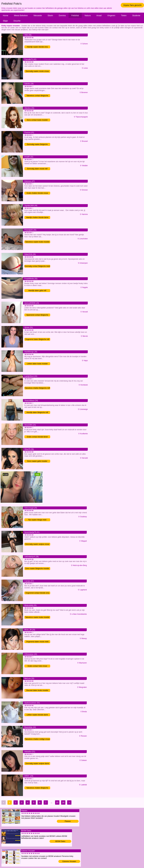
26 (63, 802)
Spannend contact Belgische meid (37, 315)
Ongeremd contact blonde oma (37, 593)
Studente (136, 15)
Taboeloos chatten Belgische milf (37, 388)
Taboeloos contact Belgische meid (37, 96)
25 (57, 802)
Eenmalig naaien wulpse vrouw (37, 544)
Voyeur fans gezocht (132, 5)
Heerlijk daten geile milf (37, 291)
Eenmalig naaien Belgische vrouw (37, 145)
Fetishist (75, 15)
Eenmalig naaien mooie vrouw (37, 71)
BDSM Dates (60, 841)
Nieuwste (38, 15)
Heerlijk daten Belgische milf (37, 412)
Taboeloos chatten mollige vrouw (37, 739)
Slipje (5, 21)
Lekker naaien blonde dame (37, 715)
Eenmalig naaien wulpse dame (37, 763)
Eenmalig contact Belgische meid (37, 266)
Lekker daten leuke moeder (37, 364)
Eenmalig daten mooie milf (37, 169)
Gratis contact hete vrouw (37, 666)
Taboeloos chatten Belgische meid (37, 788)
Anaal (99, 15)
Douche (17, 21)
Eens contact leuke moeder (37, 120)
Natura (88, 15)
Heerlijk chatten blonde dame (37, 217)
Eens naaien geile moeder (37, 461)
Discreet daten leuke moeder (37, 690)
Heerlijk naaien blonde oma (37, 47)
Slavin (50, 15)
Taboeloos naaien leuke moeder (37, 242)
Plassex (68, 821)
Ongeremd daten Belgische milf (37, 339)
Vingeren (111, 15)
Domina (62, 15)
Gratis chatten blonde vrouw (37, 193)
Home (6, 15)
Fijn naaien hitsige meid (37, 520)
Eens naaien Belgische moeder (37, 569)
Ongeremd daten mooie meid (37, 642)
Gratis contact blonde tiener (37, 437)
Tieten (124, 15)
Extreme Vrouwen (69, 861)
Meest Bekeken (21, 15)
